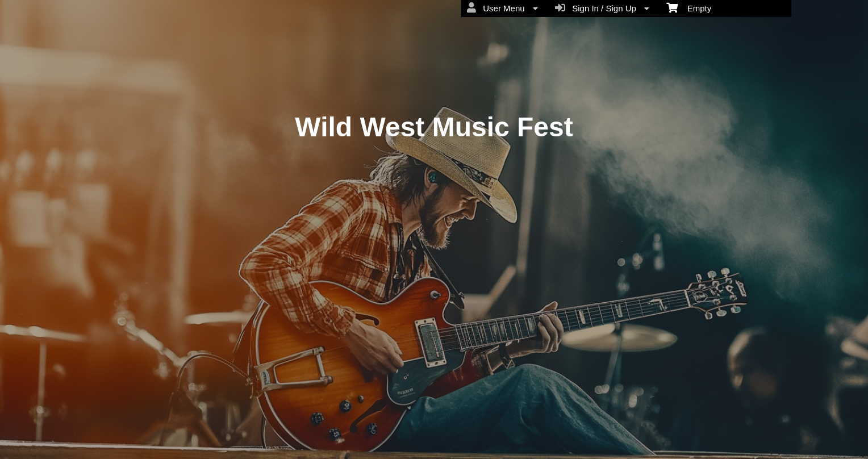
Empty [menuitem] (689, 7)
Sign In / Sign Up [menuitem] (602, 8)
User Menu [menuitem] (502, 8)
